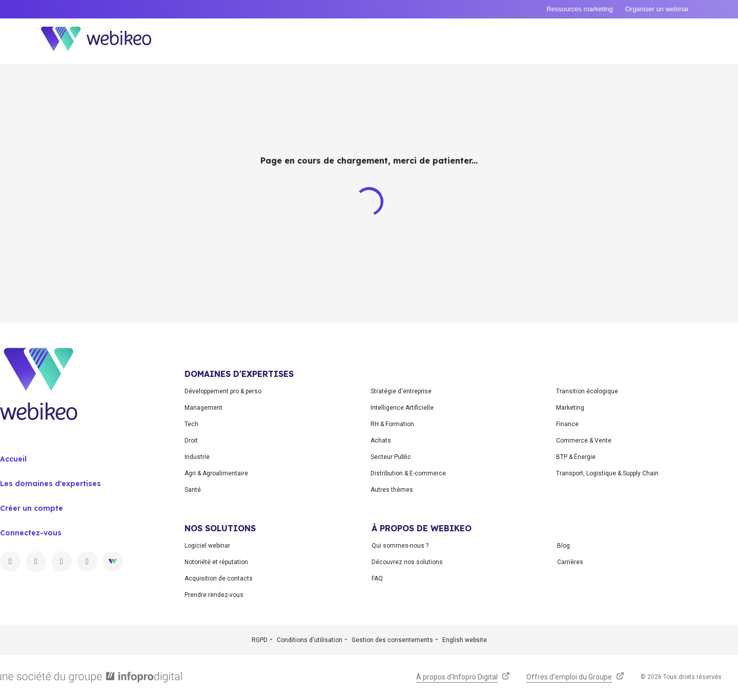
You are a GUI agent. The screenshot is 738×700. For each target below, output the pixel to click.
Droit (191, 441)
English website (465, 640)
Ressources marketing (579, 9)
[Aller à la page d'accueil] (105, 41)
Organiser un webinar (657, 9)
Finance (567, 424)
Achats (381, 441)
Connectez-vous (31, 533)
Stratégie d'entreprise (401, 391)
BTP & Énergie (576, 457)
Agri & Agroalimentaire (216, 473)
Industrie (197, 457)
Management (203, 408)
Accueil (13, 459)
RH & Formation (392, 424)
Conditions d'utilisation (310, 640)
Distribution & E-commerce (408, 473)
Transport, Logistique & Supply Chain (607, 473)
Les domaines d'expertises (50, 484)
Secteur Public (391, 457)
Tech (191, 424)
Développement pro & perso (223, 391)
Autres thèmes (392, 490)
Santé (193, 490)
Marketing (570, 408)
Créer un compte (32, 508)
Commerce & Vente (584, 441)
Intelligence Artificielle (402, 408)
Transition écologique (587, 391)
